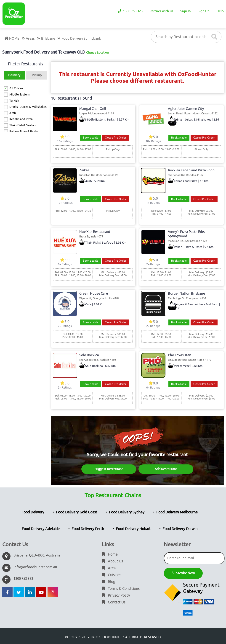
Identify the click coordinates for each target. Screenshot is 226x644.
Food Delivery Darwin (180, 529)
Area (109, 568)
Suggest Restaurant (109, 469)
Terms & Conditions (121, 589)
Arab (13, 113)
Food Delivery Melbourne (177, 512)
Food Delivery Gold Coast (77, 512)
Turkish (14, 101)
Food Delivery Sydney (127, 512)
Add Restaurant (166, 469)
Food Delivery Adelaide (41, 529)
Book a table (90, 138)
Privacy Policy (116, 595)
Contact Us (114, 602)
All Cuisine (16, 88)
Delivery (14, 75)
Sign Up (204, 11)
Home (110, 554)
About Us (112, 561)
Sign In (186, 11)
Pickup (37, 75)
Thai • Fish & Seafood (23, 125)
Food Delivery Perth (88, 529)
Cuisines (112, 575)
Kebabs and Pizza (21, 119)
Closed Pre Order (116, 138)
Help (220, 11)
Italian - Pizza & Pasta (24, 131)
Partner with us (161, 11)
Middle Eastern (19, 94)
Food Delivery (33, 512)
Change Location (97, 53)
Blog (109, 582)
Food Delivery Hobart (133, 529)
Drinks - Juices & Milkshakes (28, 107)
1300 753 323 (130, 11)
